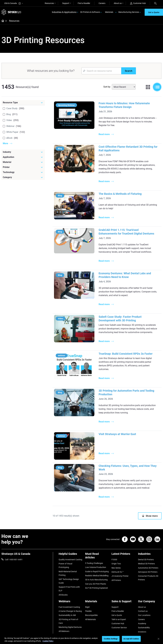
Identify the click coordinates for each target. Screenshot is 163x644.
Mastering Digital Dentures (70, 627)
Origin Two (116, 564)
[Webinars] (70, 602)
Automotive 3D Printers (148, 568)
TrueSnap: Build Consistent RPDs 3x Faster (126, 354)
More (5, 143)
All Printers (116, 580)
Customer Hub (138, 3)
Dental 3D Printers (146, 560)
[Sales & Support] (123, 602)
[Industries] (150, 555)
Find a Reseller (84, 3)
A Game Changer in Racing (70, 611)
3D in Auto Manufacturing (96, 580)
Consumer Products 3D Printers (148, 578)
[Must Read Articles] (97, 557)
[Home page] (2, 21)
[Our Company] (150, 602)
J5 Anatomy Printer (120, 576)
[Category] (23, 177)
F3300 (114, 560)
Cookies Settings (111, 639)
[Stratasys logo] (11, 12)
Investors (142, 632)
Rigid (87, 607)
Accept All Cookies (131, 639)
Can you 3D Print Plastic (96, 584)
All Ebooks (63, 595)
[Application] (23, 157)
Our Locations (144, 615)
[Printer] (23, 167)
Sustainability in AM (67, 615)
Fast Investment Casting (69, 607)
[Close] (159, 639)
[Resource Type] (23, 103)
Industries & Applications (64, 12)
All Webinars (64, 631)
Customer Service (119, 628)
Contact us (143, 611)
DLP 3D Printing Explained (96, 588)
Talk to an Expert (119, 619)
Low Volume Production (96, 567)
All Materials (90, 619)
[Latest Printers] (123, 555)
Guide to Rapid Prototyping (97, 571)
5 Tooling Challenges (94, 563)
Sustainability (144, 628)
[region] (81, 639)
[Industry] (23, 152)
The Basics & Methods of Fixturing (120, 194)
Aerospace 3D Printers (148, 572)
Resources (49, 3)
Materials (109, 12)
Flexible (88, 611)
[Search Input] (101, 71)
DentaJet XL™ (118, 572)
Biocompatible (91, 615)
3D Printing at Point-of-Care (69, 621)
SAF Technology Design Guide (69, 581)
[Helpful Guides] (70, 555)
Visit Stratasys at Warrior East (117, 434)
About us (118, 3)
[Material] (23, 162)
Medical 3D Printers (146, 564)
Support (66, 3)
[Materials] (97, 602)
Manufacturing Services (129, 12)
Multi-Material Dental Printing (68, 573)
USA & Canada (14, 3)
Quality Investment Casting (70, 560)
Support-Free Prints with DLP (69, 589)
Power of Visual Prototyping (65, 565)
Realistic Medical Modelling (97, 576)
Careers (102, 3)
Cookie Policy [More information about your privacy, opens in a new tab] (48, 641)
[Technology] (23, 172)
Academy (142, 623)
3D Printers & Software (90, 12)
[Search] (155, 3)
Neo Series (116, 568)
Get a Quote (117, 615)
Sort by (107, 87)
